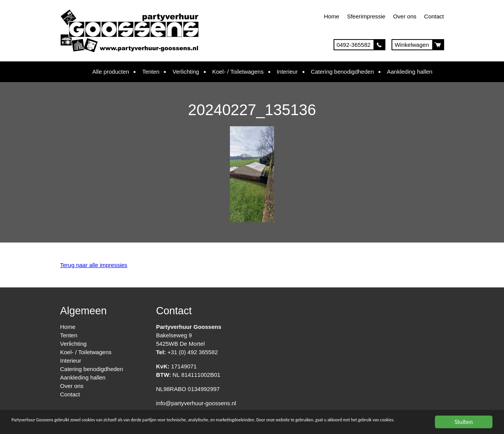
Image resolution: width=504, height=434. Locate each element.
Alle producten (111, 72)
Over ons (405, 16)
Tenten (151, 72)
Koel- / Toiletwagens (238, 72)
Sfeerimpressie (366, 16)
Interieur (287, 72)
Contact (434, 16)
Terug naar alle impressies (94, 265)
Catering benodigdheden (342, 72)
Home (332, 16)
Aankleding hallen (410, 72)
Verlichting (186, 72)
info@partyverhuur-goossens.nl (196, 403)
